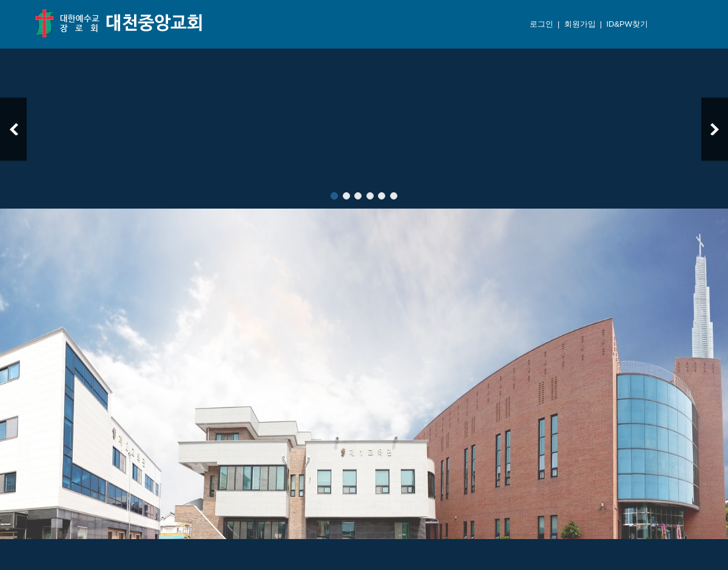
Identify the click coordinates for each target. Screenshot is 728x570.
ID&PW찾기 (626, 24)
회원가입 (579, 24)
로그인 (540, 24)
